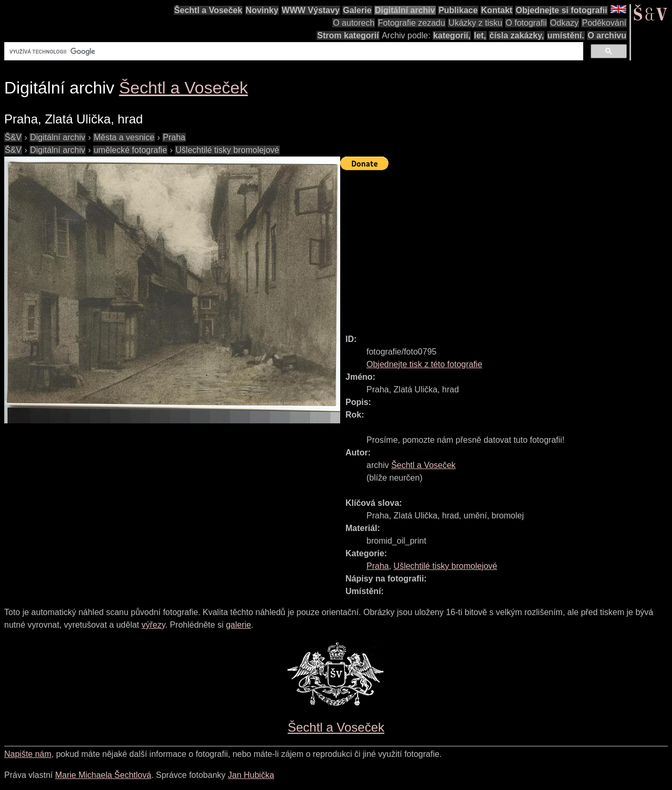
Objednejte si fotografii (561, 10)
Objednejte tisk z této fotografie (424, 364)
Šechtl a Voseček (208, 10)
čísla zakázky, (517, 35)
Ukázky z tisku (475, 23)
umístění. (566, 35)
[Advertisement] (506, 247)
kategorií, (452, 35)
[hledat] (293, 51)
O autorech (354, 23)
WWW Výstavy (311, 10)
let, (480, 35)
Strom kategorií (348, 35)
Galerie (357, 10)
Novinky (262, 10)
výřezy (153, 625)
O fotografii (526, 23)
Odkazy (564, 23)
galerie (238, 625)
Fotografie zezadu (412, 23)
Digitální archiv (405, 10)
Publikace (458, 10)
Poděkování (604, 23)
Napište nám (28, 754)
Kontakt (497, 10)
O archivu (607, 35)
